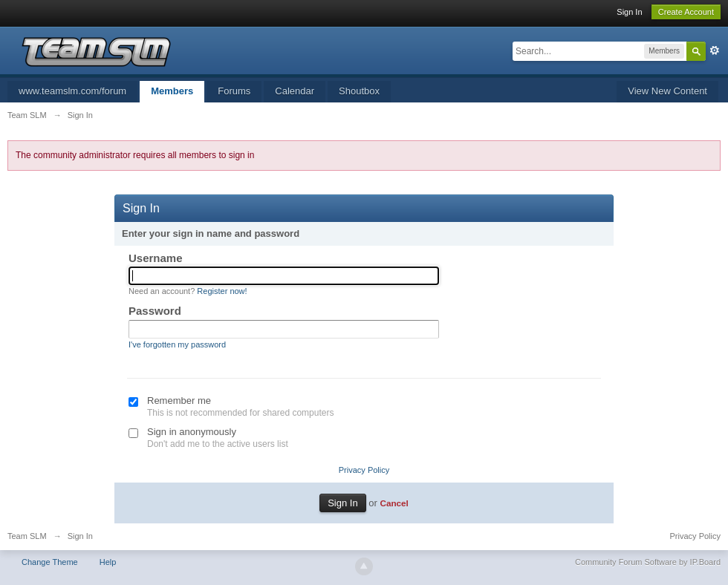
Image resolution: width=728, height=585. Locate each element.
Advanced (715, 50)
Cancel (394, 503)
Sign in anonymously (192, 432)
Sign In (629, 12)
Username (156, 258)
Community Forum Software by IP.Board (648, 562)
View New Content (667, 91)
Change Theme (50, 562)
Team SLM (27, 536)
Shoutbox (359, 91)
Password (155, 311)
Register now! (222, 291)
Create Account (686, 12)
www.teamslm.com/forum (72, 91)
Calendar (295, 91)
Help (108, 562)
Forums (234, 91)
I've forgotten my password (177, 344)
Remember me (179, 401)
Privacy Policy (364, 470)
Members (172, 91)
